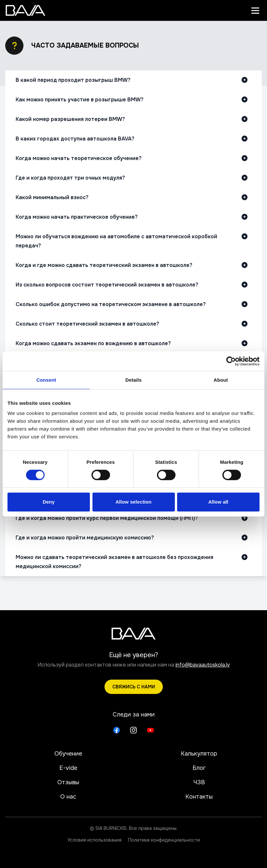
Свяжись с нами (134, 687)
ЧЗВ (199, 782)
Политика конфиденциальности (164, 840)
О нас (68, 797)
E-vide (68, 768)
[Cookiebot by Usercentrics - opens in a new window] (231, 361)
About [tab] (221, 380)
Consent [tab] (46, 380)
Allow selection (134, 502)
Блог (199, 768)
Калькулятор (199, 754)
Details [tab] (133, 380)
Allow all (218, 502)
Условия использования (94, 840)
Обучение (68, 754)
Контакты (199, 797)
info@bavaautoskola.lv (203, 665)
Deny (49, 502)
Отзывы (68, 782)
